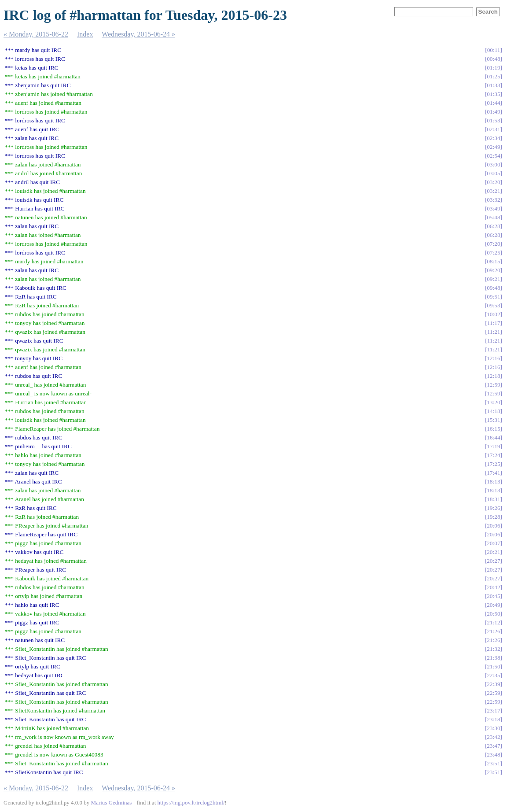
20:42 (493, 587)
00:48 (493, 59)
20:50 (493, 614)
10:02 (493, 314)
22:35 (493, 675)
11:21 (494, 332)
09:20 (493, 270)
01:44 (493, 103)
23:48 (493, 755)
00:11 (494, 50)
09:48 (493, 288)
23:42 (493, 737)
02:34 (493, 138)
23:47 (493, 746)
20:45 (493, 596)
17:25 (493, 464)
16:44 (493, 437)
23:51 (493, 763)
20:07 (493, 543)
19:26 (493, 508)
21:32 (493, 649)
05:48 (493, 217)
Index (85, 34)
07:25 (493, 253)
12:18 (493, 376)
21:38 (493, 658)
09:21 (493, 279)
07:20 (493, 244)
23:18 (493, 719)
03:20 (493, 182)
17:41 (493, 473)
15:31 (493, 420)
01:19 (493, 68)
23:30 (493, 728)
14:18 (493, 411)
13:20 (493, 402)
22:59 (493, 693)
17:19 (493, 446)
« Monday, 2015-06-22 (36, 34)
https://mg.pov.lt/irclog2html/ (191, 803)
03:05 (493, 173)
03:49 (493, 209)
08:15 (493, 261)
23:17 (493, 710)
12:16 (493, 358)
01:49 (493, 112)
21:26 (493, 631)
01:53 (493, 120)
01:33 (493, 85)
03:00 (493, 164)
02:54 (493, 156)
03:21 (493, 191)
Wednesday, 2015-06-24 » (138, 34)
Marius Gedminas (112, 803)
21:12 (493, 622)
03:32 (493, 200)
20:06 (493, 526)
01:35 (493, 94)
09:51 (493, 297)
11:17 (494, 323)
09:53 (493, 305)
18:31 (493, 499)
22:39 (493, 684)
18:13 (493, 482)
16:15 (493, 429)
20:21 (493, 552)
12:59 (493, 385)
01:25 (493, 76)
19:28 (493, 517)
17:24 (493, 455)
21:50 (493, 666)
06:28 (493, 226)
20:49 (493, 605)
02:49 (493, 147)
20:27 (493, 561)
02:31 (493, 129)
